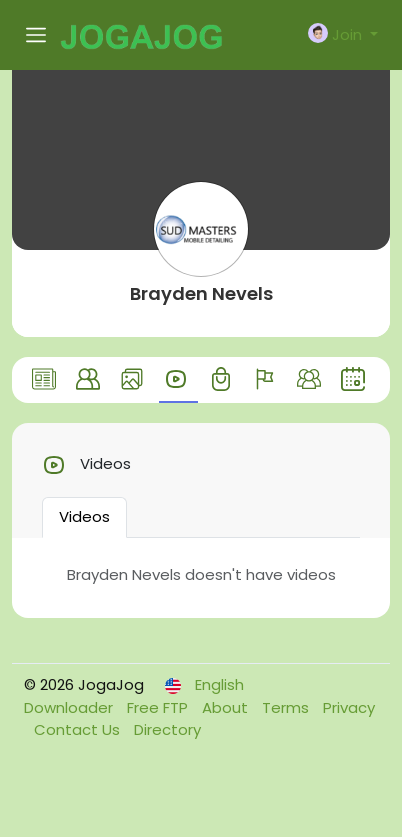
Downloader (70, 707)
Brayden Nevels (201, 293)
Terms (287, 707)
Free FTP (159, 707)
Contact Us (79, 729)
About (227, 707)
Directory (167, 729)
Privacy (349, 707)
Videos (84, 516)
